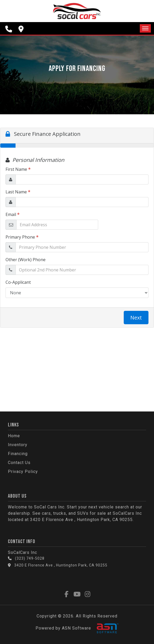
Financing (18, 454)
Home (14, 436)
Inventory (18, 445)
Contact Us (19, 463)
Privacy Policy (23, 472)
